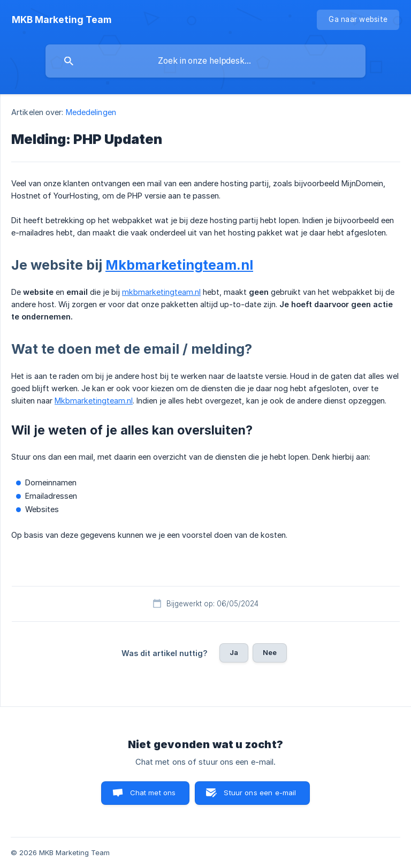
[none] (62, 20)
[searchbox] (205, 61)
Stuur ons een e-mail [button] (260, 793)
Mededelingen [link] (91, 112)
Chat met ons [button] (153, 793)
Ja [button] (234, 652)
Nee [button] (270, 652)
